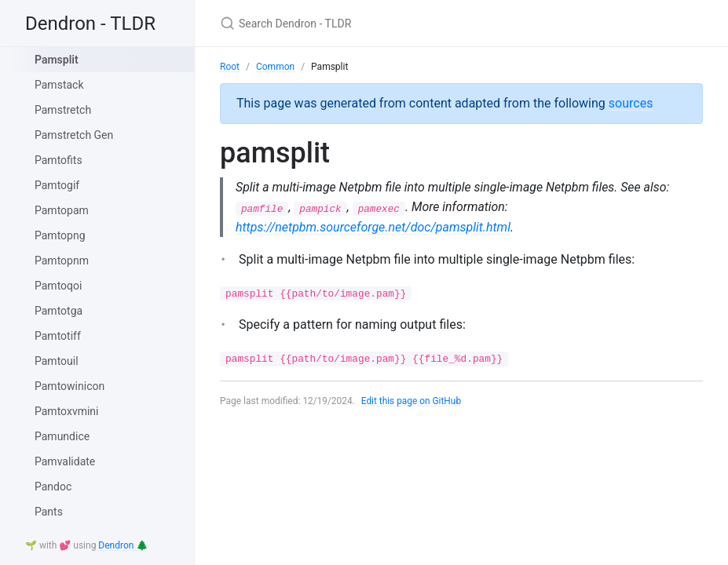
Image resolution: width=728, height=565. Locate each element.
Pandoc (53, 487)
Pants (49, 512)
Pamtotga (59, 311)
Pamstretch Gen (74, 135)
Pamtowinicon (70, 386)
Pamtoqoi (58, 286)
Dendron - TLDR (90, 24)
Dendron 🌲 (123, 545)
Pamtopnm (62, 261)
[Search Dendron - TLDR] (405, 23)
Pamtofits (59, 160)
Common (275, 67)
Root (230, 67)
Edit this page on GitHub (412, 401)
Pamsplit (57, 60)
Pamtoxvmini (66, 411)
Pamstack (59, 85)
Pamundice (62, 436)
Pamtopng (60, 235)
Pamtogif (57, 185)
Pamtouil (57, 361)
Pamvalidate (65, 461)
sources (631, 103)
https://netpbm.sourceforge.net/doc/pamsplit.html (373, 227)
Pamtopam (62, 210)
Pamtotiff (58, 336)
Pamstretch (63, 110)
